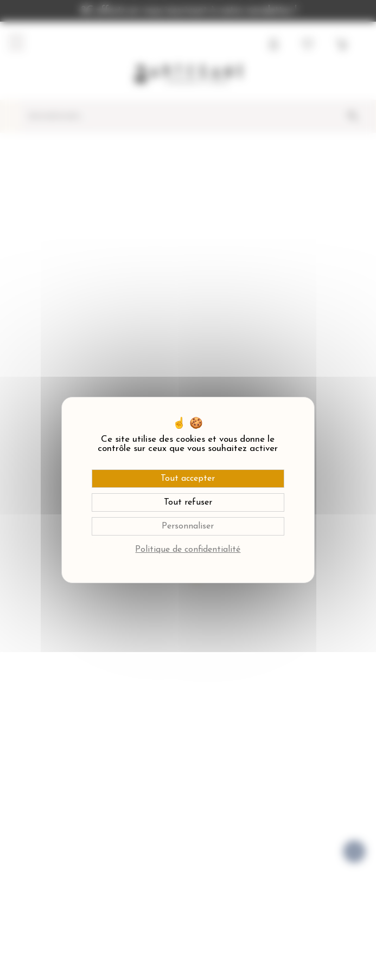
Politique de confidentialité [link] (188, 550)
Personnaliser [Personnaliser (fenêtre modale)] (188, 526)
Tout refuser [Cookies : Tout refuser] (188, 502)
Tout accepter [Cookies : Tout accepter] (188, 479)
